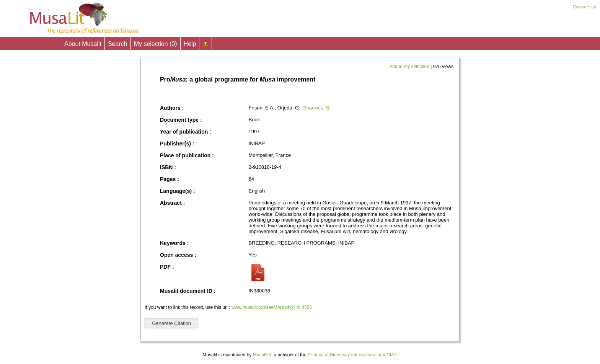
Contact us (584, 7)
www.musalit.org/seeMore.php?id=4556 (272, 307)
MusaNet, (263, 355)
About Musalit (83, 44)
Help (190, 44)
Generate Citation (171, 323)
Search (118, 44)
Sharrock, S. (317, 108)
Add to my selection (410, 67)
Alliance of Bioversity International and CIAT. (352, 355)
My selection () (156, 44)
